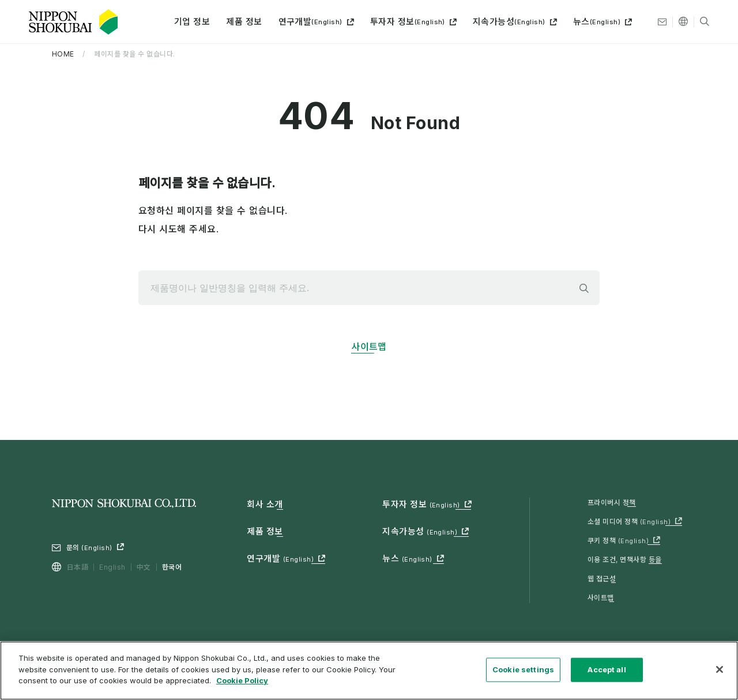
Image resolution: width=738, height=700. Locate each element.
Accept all (607, 675)
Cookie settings (523, 675)
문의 (89, 547)
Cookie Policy (242, 686)
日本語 (78, 567)
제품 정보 (244, 22)
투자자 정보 (408, 22)
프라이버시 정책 (612, 503)
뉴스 (597, 22)
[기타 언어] (683, 22)
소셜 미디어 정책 (629, 522)
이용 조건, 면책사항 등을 (625, 560)
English (112, 567)
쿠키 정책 (618, 541)
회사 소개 (265, 504)
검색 (584, 288)
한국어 (172, 567)
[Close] (720, 675)
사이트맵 (369, 347)
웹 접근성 (602, 579)
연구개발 (310, 22)
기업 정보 (192, 22)
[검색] (705, 22)
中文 (144, 567)
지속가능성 (509, 22)
